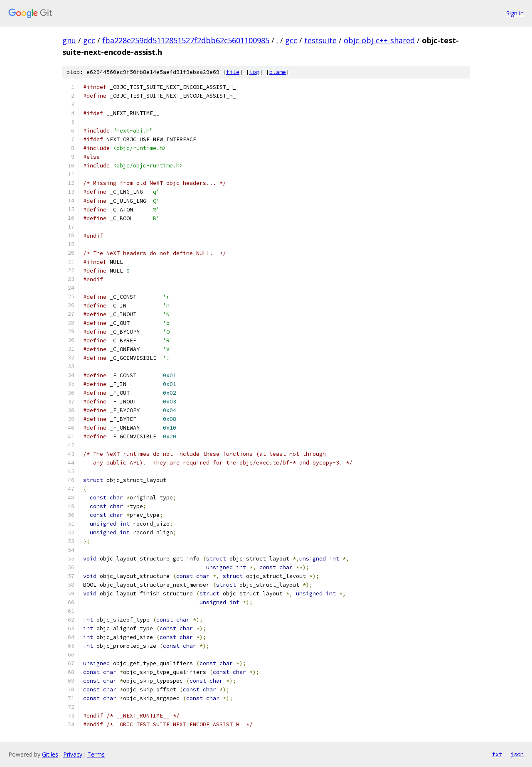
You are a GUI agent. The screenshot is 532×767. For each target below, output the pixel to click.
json (517, 754)
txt (497, 754)
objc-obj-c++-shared (379, 40)
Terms (96, 754)
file (233, 72)
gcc (89, 40)
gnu (69, 40)
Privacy (73, 754)
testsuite (320, 40)
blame (278, 72)
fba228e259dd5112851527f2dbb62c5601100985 (186, 40)
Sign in (515, 13)
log (254, 72)
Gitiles (50, 754)
